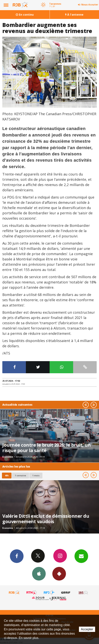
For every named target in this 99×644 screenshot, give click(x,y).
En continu (25, 15)
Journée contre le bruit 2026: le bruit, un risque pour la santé (46, 448)
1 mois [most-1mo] (36, 475)
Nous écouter (90, 5)
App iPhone (39, 574)
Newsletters (81, 556)
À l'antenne (74, 15)
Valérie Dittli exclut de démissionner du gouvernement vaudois (46, 519)
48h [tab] (7, 475)
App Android (59, 574)
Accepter (87, 629)
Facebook (17, 556)
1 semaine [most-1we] (20, 475)
